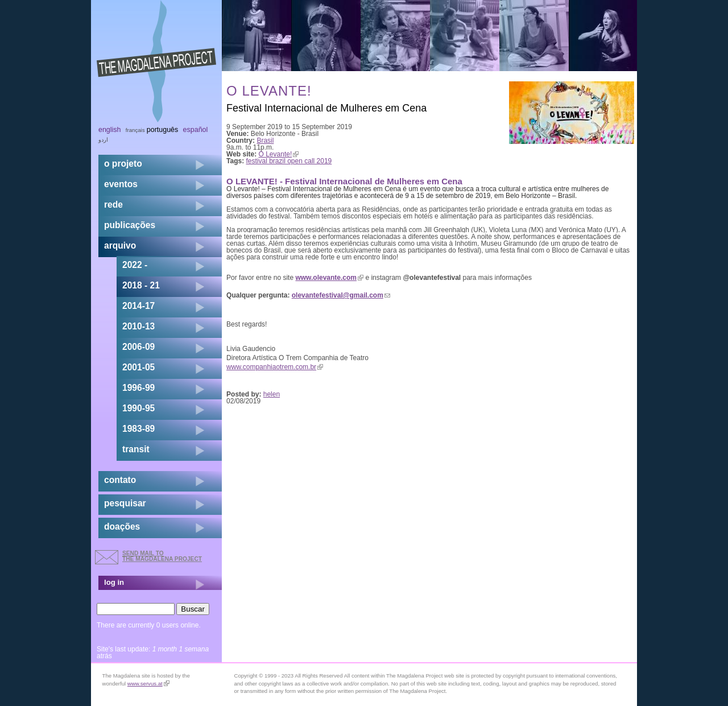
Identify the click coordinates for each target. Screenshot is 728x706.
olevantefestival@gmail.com (341, 295)
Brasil (265, 141)
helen (272, 394)
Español (196, 130)
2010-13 (138, 326)
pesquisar (125, 503)
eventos (121, 184)
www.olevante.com (329, 278)
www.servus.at (148, 684)
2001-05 (138, 367)
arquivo (120, 245)
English (110, 130)
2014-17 (138, 306)
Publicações (130, 225)
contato (120, 480)
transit (136, 449)
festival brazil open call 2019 (289, 161)
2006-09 (138, 347)
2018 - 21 (141, 285)
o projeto (123, 164)
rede (113, 205)
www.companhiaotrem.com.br (275, 367)
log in (114, 582)
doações (122, 527)
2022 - (135, 265)
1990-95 (138, 408)
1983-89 (138, 429)
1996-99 (138, 388)
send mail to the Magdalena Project (162, 556)
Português (162, 130)
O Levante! (279, 154)
